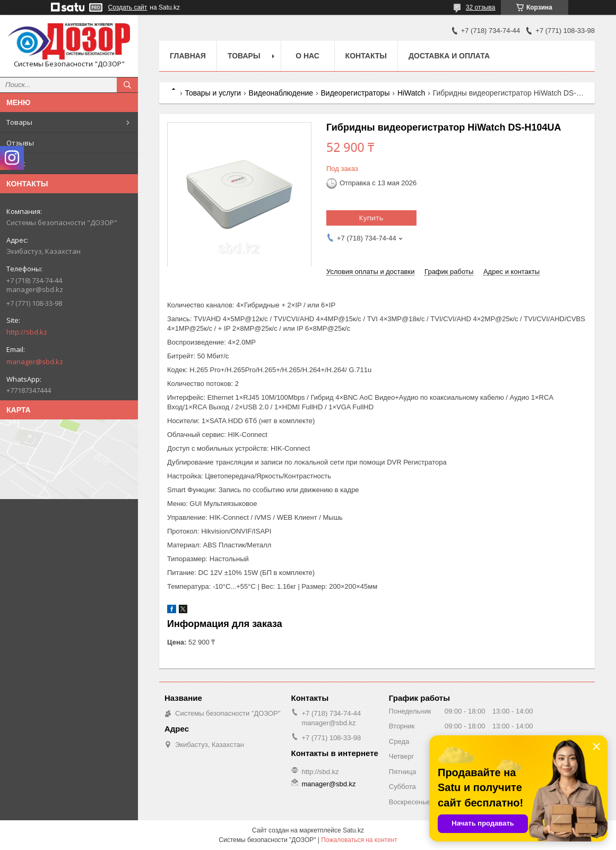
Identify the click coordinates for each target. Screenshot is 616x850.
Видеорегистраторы (355, 93)
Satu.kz (353, 830)
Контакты (366, 56)
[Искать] (127, 85)
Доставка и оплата (449, 56)
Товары (19, 122)
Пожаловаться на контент (359, 840)
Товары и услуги (213, 93)
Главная (188, 56)
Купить (371, 218)
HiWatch (411, 93)
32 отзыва (481, 7)
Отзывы (20, 143)
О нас (16, 164)
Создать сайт (128, 7)
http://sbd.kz (27, 332)
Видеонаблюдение (281, 93)
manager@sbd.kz (35, 362)
